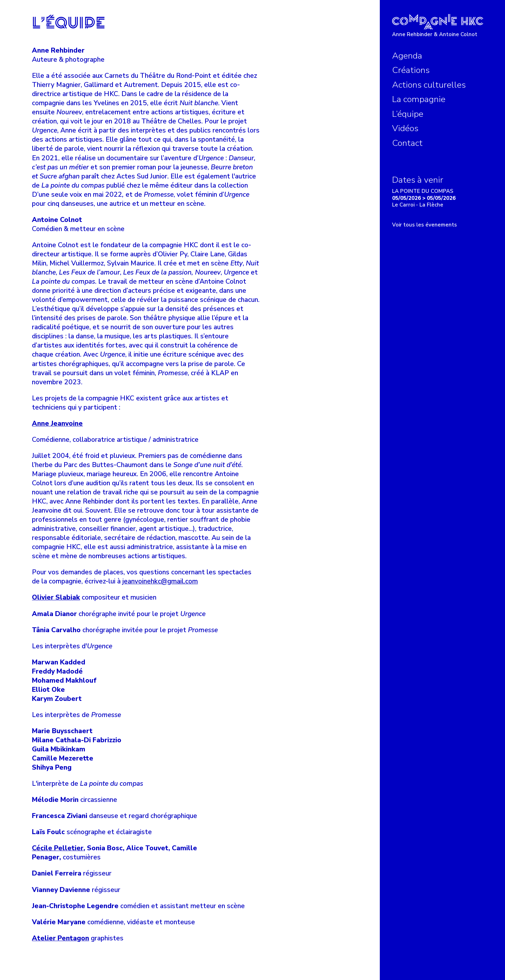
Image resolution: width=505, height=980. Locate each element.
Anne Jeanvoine (57, 423)
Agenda (407, 56)
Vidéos (405, 128)
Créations (411, 70)
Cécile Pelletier (58, 848)
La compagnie (419, 99)
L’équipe (408, 114)
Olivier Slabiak (56, 597)
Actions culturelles (429, 85)
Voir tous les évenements (425, 225)
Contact (407, 143)
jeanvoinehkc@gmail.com (160, 581)
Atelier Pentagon (60, 938)
